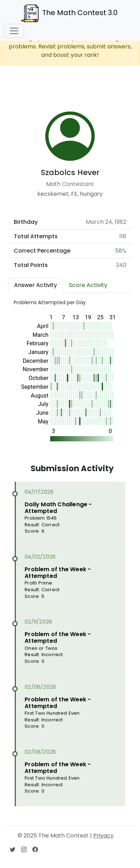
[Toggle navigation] (14, 31)
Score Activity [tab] (88, 285)
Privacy (103, 836)
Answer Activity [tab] (36, 285)
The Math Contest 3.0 (69, 13)
